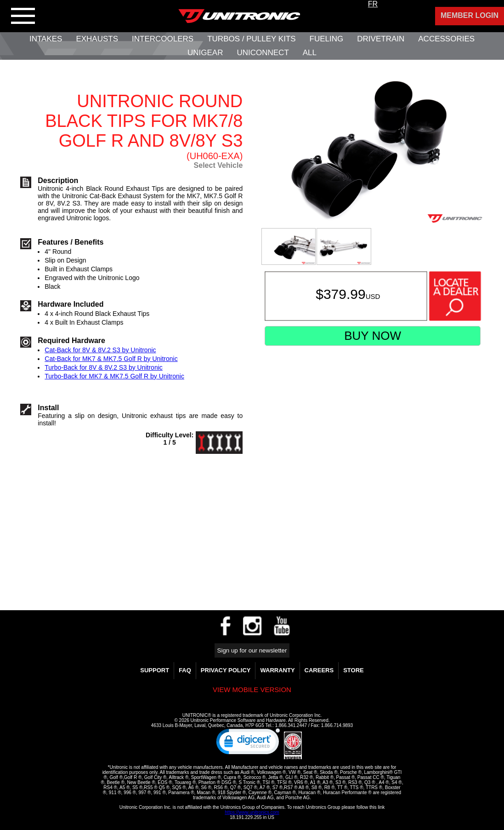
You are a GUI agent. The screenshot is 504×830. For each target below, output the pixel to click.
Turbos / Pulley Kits (251, 39)
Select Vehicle (218, 165)
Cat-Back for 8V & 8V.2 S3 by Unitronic (100, 350)
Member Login (470, 15)
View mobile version (252, 690)
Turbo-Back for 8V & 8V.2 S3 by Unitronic (104, 367)
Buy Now (373, 336)
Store (354, 670)
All (310, 53)
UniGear (205, 53)
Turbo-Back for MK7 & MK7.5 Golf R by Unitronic (114, 376)
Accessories (446, 39)
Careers (319, 670)
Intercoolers (163, 39)
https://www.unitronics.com (252, 812)
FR (373, 4)
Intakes (46, 39)
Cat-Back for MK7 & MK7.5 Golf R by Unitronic (111, 359)
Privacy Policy (226, 670)
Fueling (327, 39)
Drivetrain (381, 39)
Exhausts (97, 39)
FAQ (185, 670)
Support (155, 670)
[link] (248, 744)
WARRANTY (277, 670)
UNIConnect (263, 53)
